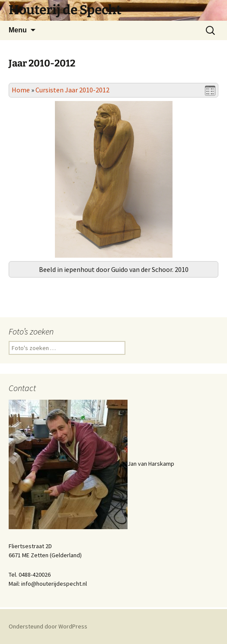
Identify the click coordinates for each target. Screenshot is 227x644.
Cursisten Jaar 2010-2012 (72, 90)
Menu (18, 30)
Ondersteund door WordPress (48, 626)
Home (21, 90)
